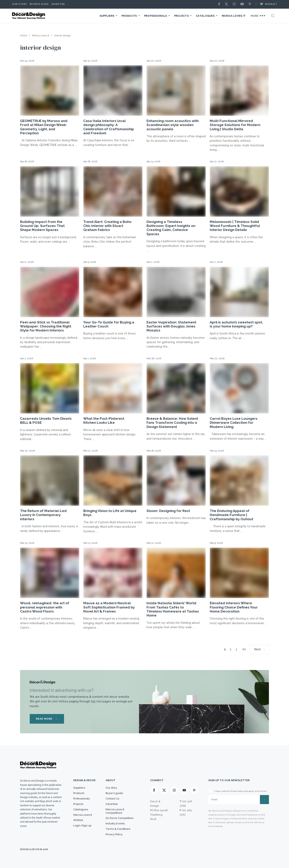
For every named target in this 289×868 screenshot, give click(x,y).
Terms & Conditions (118, 829)
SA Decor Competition (120, 818)
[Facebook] (220, 4)
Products (129, 16)
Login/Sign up (82, 825)
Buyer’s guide (114, 793)
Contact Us (112, 799)
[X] (227, 4)
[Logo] (29, 16)
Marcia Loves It (234, 16)
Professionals (156, 16)
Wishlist (267, 4)
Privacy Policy (114, 834)
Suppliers (107, 16)
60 (244, 649)
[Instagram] (235, 4)
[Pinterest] (251, 4)
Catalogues (205, 16)
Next (257, 649)
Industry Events (115, 823)
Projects (181, 16)
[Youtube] (243, 4)
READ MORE (47, 719)
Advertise (58, 4)
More (258, 16)
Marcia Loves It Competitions (115, 811)
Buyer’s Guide (39, 4)
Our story (19, 4)
